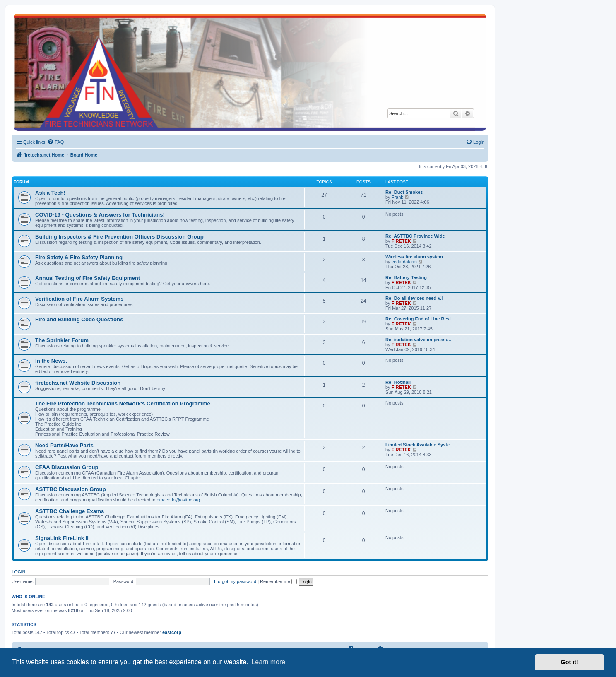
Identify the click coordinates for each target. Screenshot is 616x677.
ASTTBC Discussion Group (71, 489)
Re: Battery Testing (406, 277)
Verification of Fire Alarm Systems (79, 299)
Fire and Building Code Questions (79, 319)
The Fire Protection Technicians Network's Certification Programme (123, 404)
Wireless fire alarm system (414, 257)
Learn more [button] (268, 662)
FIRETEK (401, 241)
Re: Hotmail (398, 382)
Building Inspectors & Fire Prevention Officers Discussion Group (119, 237)
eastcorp (172, 632)
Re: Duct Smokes (404, 192)
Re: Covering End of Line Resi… (420, 319)
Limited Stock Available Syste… (420, 445)
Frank (397, 197)
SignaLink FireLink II (62, 538)
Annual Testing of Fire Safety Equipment (88, 278)
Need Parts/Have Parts (64, 445)
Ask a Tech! (50, 193)
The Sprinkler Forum (62, 340)
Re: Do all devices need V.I (414, 298)
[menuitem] (55, 142)
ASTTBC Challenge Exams (70, 511)
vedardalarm (404, 262)
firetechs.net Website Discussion (78, 383)
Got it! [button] (570, 662)
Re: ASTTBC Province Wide (415, 236)
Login (18, 572)
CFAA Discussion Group (67, 467)
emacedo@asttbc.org (179, 500)
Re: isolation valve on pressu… (419, 340)
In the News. (51, 361)
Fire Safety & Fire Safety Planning (79, 257)
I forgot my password (235, 581)
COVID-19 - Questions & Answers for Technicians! (100, 215)
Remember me (278, 581)
